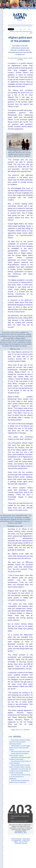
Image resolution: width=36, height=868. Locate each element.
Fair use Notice (23, 842)
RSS (21, 29)
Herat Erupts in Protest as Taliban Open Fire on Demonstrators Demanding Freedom (20, 742)
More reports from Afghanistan (21, 840)
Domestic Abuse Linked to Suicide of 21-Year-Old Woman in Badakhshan (20, 777)
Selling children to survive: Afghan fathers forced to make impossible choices (20, 748)
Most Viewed (17, 737)
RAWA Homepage (16, 839)
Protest (21, 730)
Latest (10, 737)
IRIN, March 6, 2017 (21, 833)
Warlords (17, 730)
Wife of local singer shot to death (20, 752)
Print (24, 29)
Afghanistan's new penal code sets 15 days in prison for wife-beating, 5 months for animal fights (20, 771)
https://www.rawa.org (21, 843)
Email (29, 29)
